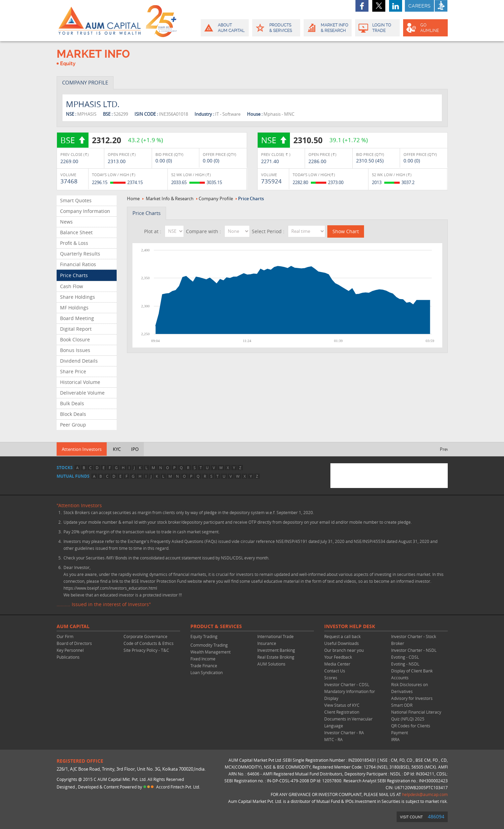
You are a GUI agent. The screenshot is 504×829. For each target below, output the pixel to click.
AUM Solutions (271, 664)
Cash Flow (72, 286)
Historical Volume (80, 382)
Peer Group (73, 425)
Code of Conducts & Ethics (149, 643)
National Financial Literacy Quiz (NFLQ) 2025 (416, 715)
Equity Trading (204, 636)
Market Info (327, 28)
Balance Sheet (76, 232)
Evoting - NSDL (405, 664)
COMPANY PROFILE (85, 82)
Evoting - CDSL (405, 657)
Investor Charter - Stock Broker (414, 640)
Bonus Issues (75, 350)
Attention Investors (82, 449)
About (224, 28)
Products (276, 28)
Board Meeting (77, 318)
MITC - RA (333, 739)
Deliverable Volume (82, 393)
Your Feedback (338, 657)
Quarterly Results (80, 254)
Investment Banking (276, 650)
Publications (68, 657)
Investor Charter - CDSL (347, 684)
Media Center (337, 664)
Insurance (267, 643)
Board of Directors (74, 643)
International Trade (276, 636)
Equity (68, 64)
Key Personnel (70, 650)
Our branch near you (344, 650)
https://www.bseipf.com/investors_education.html (110, 588)
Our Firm (65, 636)
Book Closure (75, 339)
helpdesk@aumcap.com (425, 794)
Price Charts (74, 275)
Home (133, 198)
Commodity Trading (209, 645)
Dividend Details (79, 361)
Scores (331, 678)
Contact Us (335, 671)
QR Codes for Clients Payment (411, 729)
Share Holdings (78, 297)
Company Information (85, 211)
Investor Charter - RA (344, 733)
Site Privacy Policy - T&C (146, 650)
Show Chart (346, 231)
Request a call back (342, 636)
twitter (379, 6)
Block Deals (73, 414)
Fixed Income (203, 659)
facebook (362, 6)
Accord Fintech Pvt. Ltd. (178, 787)
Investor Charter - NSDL (414, 650)
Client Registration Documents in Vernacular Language (348, 719)
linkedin (396, 6)
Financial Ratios (78, 264)
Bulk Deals (72, 403)
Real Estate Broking (276, 657)
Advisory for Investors (412, 698)
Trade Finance (204, 666)
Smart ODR (402, 705)
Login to (378, 28)
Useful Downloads (342, 643)
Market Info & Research (170, 198)
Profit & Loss (74, 243)
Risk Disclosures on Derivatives (409, 688)
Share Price (73, 371)
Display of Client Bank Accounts (412, 674)
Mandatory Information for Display (350, 695)
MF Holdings (74, 308)
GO (425, 28)
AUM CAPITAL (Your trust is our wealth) (99, 21)
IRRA (395, 739)
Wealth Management (210, 652)
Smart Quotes (76, 200)
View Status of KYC (342, 705)
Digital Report (76, 329)
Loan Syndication (207, 672)
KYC (117, 449)
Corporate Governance (145, 636)
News (66, 222)
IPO (135, 449)
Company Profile (216, 198)
